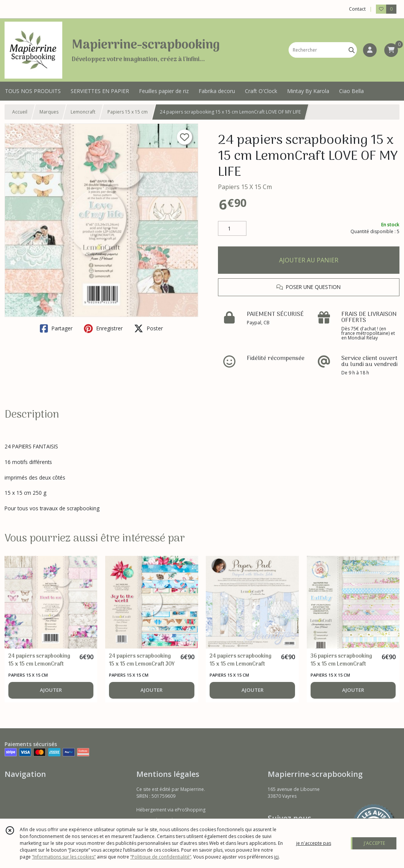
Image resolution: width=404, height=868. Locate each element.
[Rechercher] (352, 50)
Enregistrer (103, 328)
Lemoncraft (83, 112)
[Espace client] (370, 50)
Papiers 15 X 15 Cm (245, 187)
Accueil (20, 112)
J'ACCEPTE (374, 843)
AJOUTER (51, 690)
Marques (49, 112)
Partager (56, 328)
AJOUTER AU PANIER (309, 260)
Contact (357, 9)
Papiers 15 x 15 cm (128, 112)
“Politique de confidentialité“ (161, 857)
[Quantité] (232, 229)
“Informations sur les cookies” (64, 857)
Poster (148, 328)
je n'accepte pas (314, 843)
